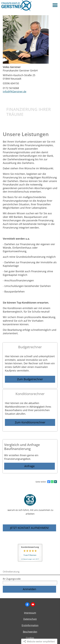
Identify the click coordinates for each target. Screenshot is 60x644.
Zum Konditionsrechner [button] (30, 422)
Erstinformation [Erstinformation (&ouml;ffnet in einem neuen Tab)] (30, 625)
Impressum (30, 613)
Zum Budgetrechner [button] (30, 379)
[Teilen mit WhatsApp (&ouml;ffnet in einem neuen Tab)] (52, 482)
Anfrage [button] (29, 466)
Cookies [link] (30, 638)
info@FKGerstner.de (15, 91)
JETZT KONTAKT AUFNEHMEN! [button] (29, 528)
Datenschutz (30, 619)
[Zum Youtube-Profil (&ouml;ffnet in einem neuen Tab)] (33, 604)
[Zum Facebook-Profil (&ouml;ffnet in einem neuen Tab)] (27, 604)
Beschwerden (30, 632)
